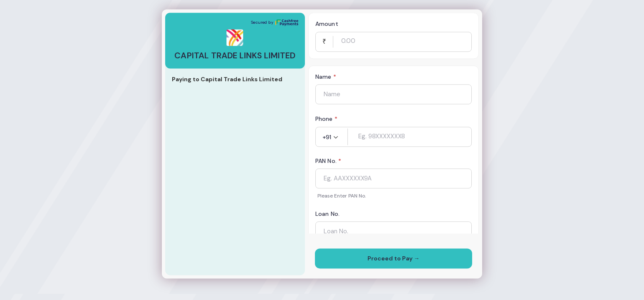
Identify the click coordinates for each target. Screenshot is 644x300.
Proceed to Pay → (394, 259)
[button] (332, 137)
